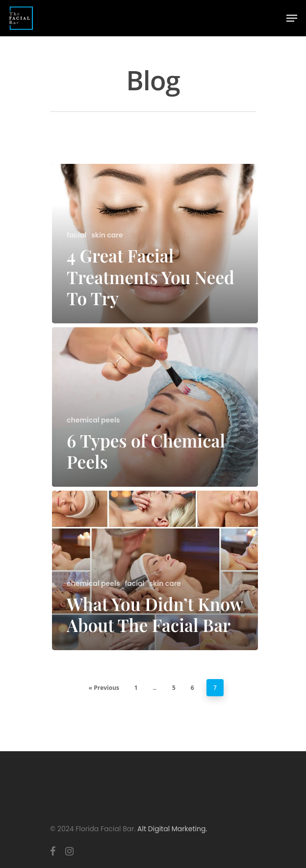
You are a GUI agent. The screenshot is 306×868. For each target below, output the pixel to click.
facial (76, 235)
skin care (107, 235)
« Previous (104, 688)
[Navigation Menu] (292, 18)
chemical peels (93, 420)
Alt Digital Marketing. (172, 829)
